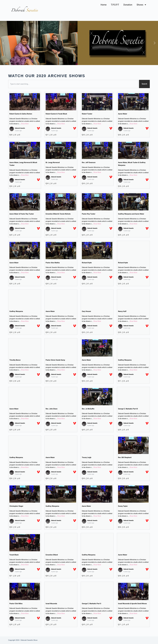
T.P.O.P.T (115, 5)
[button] (3, 43)
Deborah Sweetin (20, 128)
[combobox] (73, 84)
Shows (142, 5)
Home (104, 5)
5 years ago (18, 131)
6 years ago (55, 474)
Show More (25, 124)
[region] (79, 43)
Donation (128, 5)
